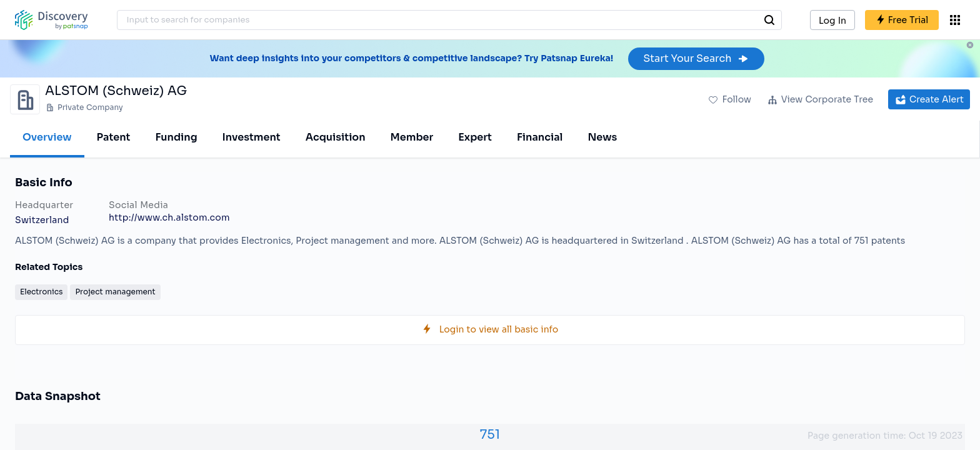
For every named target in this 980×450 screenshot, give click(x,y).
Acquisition (336, 137)
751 (490, 435)
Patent (114, 137)
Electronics (41, 292)
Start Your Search (696, 58)
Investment (252, 137)
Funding (176, 137)
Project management (115, 292)
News (602, 137)
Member (412, 137)
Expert (475, 137)
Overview (47, 137)
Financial (540, 137)
